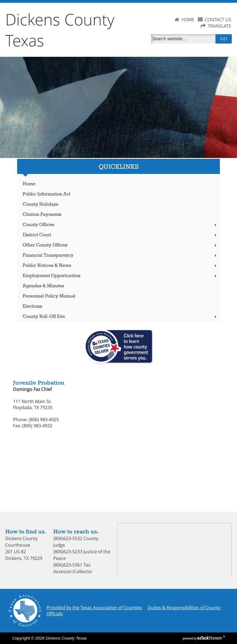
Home (29, 184)
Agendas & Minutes (43, 286)
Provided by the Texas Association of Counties (94, 608)
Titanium (210, 638)
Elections (32, 306)
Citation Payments (42, 215)
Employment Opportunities (120, 276)
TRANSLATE (219, 26)
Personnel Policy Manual (49, 296)
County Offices (120, 225)
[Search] (185, 39)
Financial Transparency (120, 255)
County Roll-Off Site (120, 317)
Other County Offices (120, 245)
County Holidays (40, 204)
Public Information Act (47, 194)
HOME (188, 20)
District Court (120, 235)
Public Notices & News (120, 266)
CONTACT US (218, 20)
